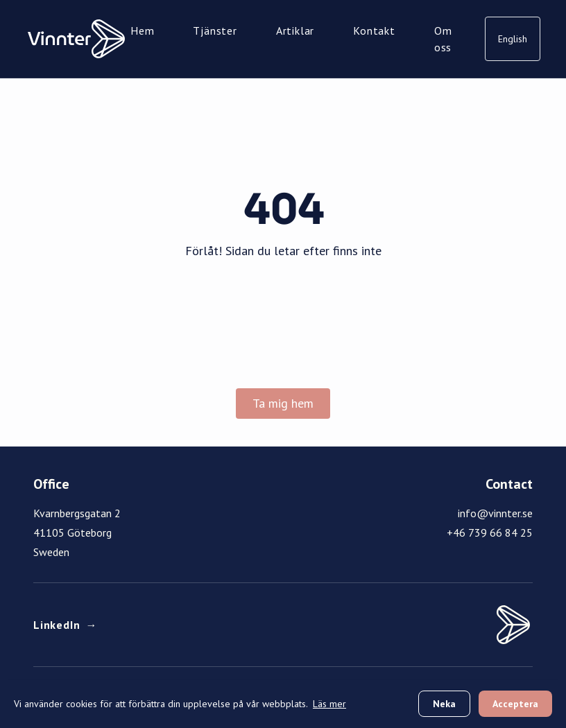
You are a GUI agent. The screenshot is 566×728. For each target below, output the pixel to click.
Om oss (443, 39)
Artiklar (295, 31)
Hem (142, 31)
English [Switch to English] (513, 39)
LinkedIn (65, 625)
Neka (444, 704)
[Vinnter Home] (76, 39)
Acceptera (515, 704)
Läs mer (329, 704)
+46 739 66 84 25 (490, 532)
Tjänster (215, 31)
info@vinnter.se (495, 513)
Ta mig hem (283, 403)
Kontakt (374, 31)
